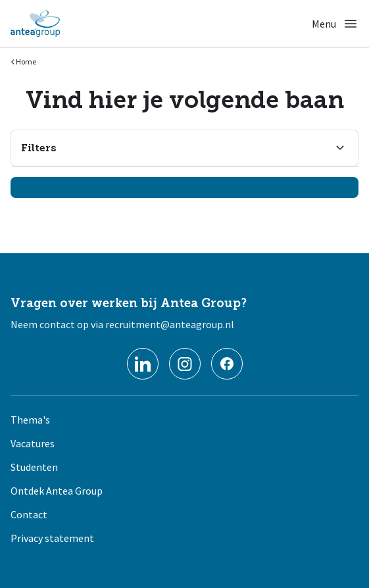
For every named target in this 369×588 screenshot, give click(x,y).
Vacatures (33, 443)
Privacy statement (52, 538)
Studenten (34, 467)
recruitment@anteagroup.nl (170, 324)
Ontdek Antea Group (57, 491)
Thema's (30, 420)
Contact (29, 514)
